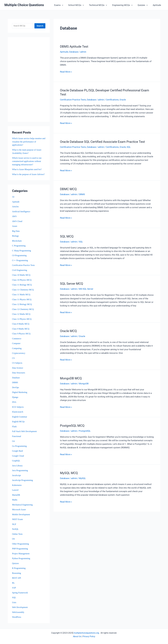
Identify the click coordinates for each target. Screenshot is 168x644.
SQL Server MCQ (71, 283)
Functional (17, 438)
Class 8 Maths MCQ (21, 326)
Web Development (20, 608)
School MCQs (79, 5)
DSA (14, 404)
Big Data (16, 234)
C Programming (19, 248)
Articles (16, 209)
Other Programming (21, 544)
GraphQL (16, 462)
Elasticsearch (18, 413)
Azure (15, 229)
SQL (14, 598)
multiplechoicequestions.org (86, 633)
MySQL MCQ (69, 472)
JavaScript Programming (23, 481)
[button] (66, 5)
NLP (14, 525)
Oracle (123, 100)
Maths (15, 501)
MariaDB (16, 496)
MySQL (82, 478)
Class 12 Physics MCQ (22, 321)
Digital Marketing (20, 394)
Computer (16, 345)
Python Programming (21, 559)
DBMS (15, 384)
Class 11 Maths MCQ (21, 297)
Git (13, 443)
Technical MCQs (101, 5)
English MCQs (19, 423)
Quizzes (144, 5)
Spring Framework (20, 593)
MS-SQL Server (86, 289)
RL (13, 583)
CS (13, 360)
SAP (14, 588)
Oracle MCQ (68, 331)
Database (16, 379)
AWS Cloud (17, 224)
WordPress (17, 617)
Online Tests (17, 535)
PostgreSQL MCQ (72, 425)
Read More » (66, 72)
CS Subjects (17, 365)
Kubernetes (17, 486)
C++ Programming (20, 263)
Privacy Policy (89, 637)
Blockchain (17, 243)
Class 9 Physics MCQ (22, 336)
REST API (17, 578)
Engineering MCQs (124, 5)
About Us (77, 637)
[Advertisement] (29, 79)
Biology (16, 239)
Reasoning (17, 574)
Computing (17, 350)
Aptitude (157, 5)
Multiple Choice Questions (24, 5)
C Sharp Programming (22, 253)
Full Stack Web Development (25, 433)
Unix (14, 603)
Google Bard (18, 452)
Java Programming (20, 472)
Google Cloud (18, 457)
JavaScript (17, 477)
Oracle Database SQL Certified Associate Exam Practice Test (102, 142)
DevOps (16, 389)
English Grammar (20, 418)
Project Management (21, 554)
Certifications (112, 100)
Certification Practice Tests (24, 268)
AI (13, 200)
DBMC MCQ (68, 189)
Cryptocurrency (19, 355)
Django (15, 399)
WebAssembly (18, 612)
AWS (14, 219)
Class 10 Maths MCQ (21, 277)
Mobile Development (21, 515)
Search (40, 26)
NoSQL (15, 530)
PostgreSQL (85, 430)
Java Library (17, 467)
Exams (63, 5)
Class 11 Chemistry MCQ (23, 292)
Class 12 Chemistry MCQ (23, 311)
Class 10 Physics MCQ (22, 282)
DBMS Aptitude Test (74, 47)
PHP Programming (20, 549)
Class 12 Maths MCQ (21, 316)
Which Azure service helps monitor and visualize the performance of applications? (27, 142)
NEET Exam (18, 520)
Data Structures (19, 374)
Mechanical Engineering (23, 506)
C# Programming (20, 258)
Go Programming (20, 447)
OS (13, 540)
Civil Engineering (20, 273)
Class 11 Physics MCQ (22, 302)
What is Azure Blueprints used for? (27, 169)
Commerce (17, 341)
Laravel (15, 491)
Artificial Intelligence (21, 214)
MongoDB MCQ (71, 378)
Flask (14, 428)
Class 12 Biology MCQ (22, 307)
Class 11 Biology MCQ (22, 287)
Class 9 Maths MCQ (21, 331)
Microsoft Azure (19, 510)
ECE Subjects (18, 408)
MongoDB (84, 383)
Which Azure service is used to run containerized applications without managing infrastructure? (27, 161)
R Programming (19, 569)
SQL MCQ (67, 236)
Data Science (18, 370)
